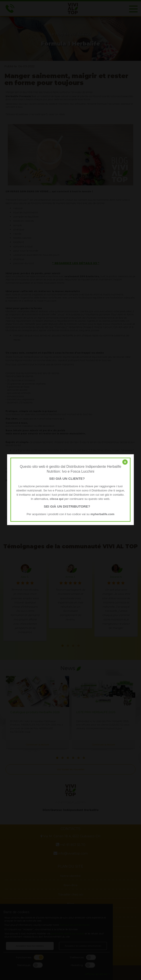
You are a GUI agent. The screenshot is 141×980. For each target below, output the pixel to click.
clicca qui (57, 499)
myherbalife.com (102, 514)
